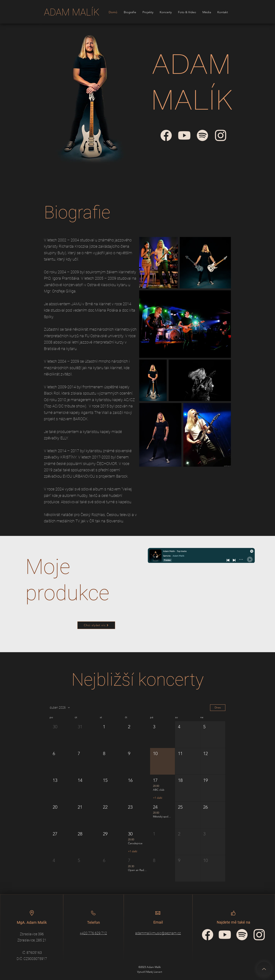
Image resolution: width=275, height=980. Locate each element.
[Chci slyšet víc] (96, 625)
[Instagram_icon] (259, 935)
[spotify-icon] (242, 935)
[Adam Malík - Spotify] (202, 135)
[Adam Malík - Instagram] (221, 135)
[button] (62, 735)
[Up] (264, 969)
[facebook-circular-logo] (208, 935)
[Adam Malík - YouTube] (184, 135)
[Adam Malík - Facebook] (166, 135)
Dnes (218, 707)
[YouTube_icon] (225, 935)
